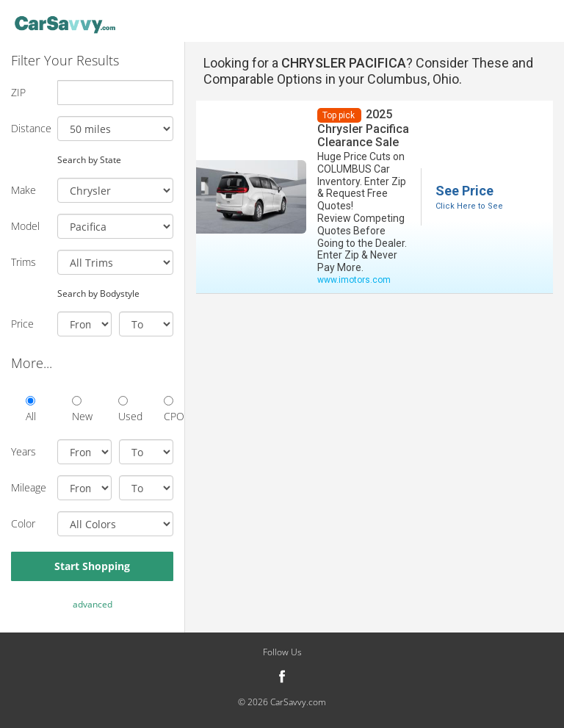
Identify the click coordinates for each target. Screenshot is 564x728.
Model (25, 226)
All (30, 410)
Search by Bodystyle (98, 293)
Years (23, 451)
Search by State (89, 159)
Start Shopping (92, 566)
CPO (169, 410)
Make (23, 190)
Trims (23, 262)
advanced (93, 604)
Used (123, 410)
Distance (29, 128)
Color (23, 523)
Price (22, 324)
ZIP (18, 92)
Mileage (29, 487)
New (77, 410)
